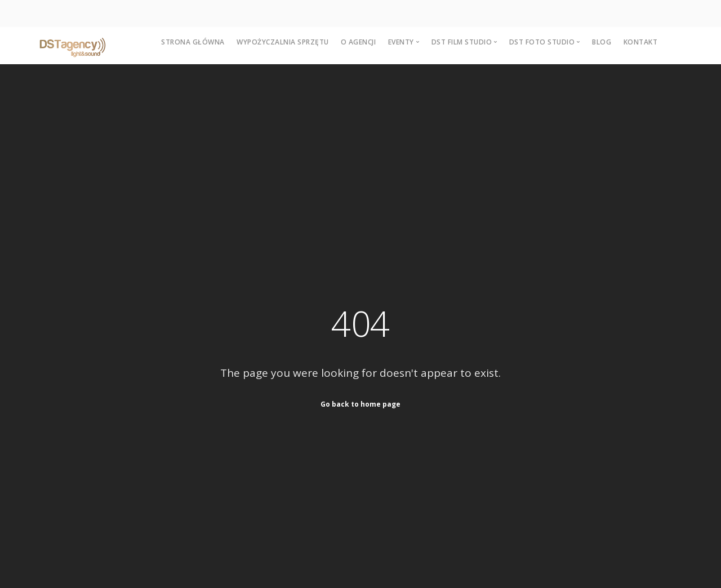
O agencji (359, 42)
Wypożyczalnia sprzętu (283, 42)
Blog (602, 42)
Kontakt (641, 42)
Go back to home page (360, 404)
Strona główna (193, 42)
